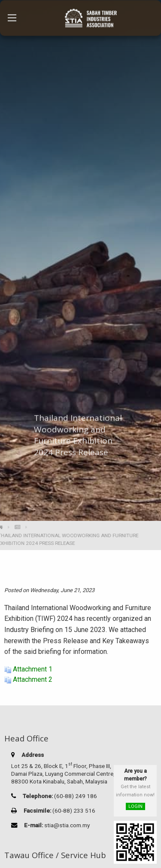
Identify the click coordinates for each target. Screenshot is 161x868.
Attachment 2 (33, 679)
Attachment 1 (33, 669)
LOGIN (135, 806)
